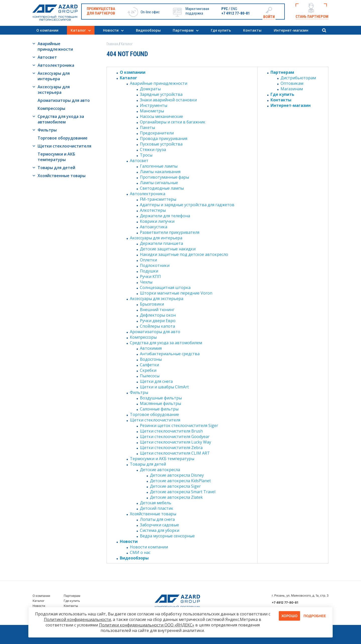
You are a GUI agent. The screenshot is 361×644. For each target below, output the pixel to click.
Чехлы (146, 282)
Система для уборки (160, 530)
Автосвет (47, 57)
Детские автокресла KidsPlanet (180, 481)
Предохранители (157, 133)
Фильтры (47, 130)
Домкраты (150, 89)
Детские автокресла (160, 470)
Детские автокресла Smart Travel (183, 492)
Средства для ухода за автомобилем (61, 119)
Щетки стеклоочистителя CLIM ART (175, 453)
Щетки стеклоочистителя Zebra (171, 448)
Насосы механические (161, 116)
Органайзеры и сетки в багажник (173, 122)
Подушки (149, 271)
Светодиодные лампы (162, 188)
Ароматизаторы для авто (64, 100)
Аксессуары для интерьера (54, 76)
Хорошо (289, 616)
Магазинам (292, 89)
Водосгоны (151, 359)
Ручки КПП (150, 276)
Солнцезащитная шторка (165, 288)
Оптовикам (292, 83)
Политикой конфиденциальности (77, 619)
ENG (234, 9)
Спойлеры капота (157, 326)
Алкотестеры (153, 210)
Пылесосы (150, 376)
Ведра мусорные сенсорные (167, 536)
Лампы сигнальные (159, 183)
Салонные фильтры (159, 409)
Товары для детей (56, 168)
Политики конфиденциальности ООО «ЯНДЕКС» (147, 625)
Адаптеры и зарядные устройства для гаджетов (187, 205)
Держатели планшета (161, 243)
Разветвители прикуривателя (170, 232)
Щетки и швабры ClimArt (164, 387)
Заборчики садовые (159, 525)
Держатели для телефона (165, 216)
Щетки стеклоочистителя (64, 146)
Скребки (148, 370)
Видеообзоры (148, 30)
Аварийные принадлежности (55, 46)
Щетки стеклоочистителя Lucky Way (175, 442)
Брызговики (152, 304)
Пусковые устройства (161, 144)
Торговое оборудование (63, 138)
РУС (225, 9)
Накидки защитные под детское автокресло (184, 254)
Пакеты (147, 127)
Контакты (252, 30)
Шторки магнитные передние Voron (176, 293)
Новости (111, 30)
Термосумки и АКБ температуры (56, 157)
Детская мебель (156, 503)
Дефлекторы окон (158, 315)
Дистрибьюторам (298, 78)
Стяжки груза (153, 150)
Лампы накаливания (160, 172)
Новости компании (149, 547)
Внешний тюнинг (157, 310)
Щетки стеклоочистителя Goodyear (175, 437)
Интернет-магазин (291, 30)
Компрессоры (51, 108)
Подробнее (315, 616)
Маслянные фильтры (160, 403)
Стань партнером (312, 17)
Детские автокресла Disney (177, 475)
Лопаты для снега (157, 519)
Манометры (152, 111)
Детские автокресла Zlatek (176, 497)
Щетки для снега (156, 381)
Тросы (146, 155)
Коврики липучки (157, 221)
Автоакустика (154, 227)
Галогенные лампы (159, 166)
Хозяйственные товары (62, 176)
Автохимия (151, 348)
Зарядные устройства (161, 94)
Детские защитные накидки (168, 249)
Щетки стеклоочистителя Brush (171, 431)
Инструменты (154, 105)
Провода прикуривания (164, 138)
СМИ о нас (140, 552)
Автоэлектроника (56, 65)
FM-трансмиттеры (158, 199)
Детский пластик (157, 508)
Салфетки (149, 365)
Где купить (221, 30)
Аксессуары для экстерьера (54, 90)
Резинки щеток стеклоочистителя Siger (179, 425)
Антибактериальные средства (170, 354)
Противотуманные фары (164, 177)
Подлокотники (155, 265)
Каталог (78, 30)
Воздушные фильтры (161, 398)
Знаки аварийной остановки (168, 100)
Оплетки (148, 260)
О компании (47, 30)
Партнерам (183, 30)
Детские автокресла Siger (175, 486)
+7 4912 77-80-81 (236, 13)
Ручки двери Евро (158, 321)
